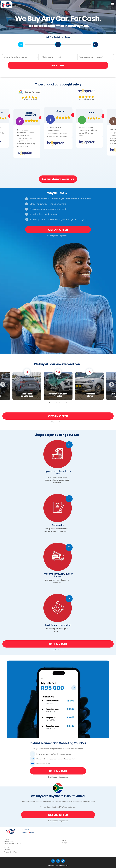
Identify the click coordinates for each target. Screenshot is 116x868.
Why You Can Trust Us (12, 844)
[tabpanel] (58, 384)
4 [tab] (60, 403)
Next (115, 384)
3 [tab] (56, 403)
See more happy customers (58, 179)
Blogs (65, 843)
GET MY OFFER (58, 65)
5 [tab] (63, 403)
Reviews (7, 850)
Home (6, 839)
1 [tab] (50, 403)
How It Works (9, 841)
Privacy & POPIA (10, 852)
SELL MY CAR (58, 644)
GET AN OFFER (58, 230)
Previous (7, 384)
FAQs (64, 840)
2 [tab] (53, 403)
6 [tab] (66, 403)
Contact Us (8, 847)
